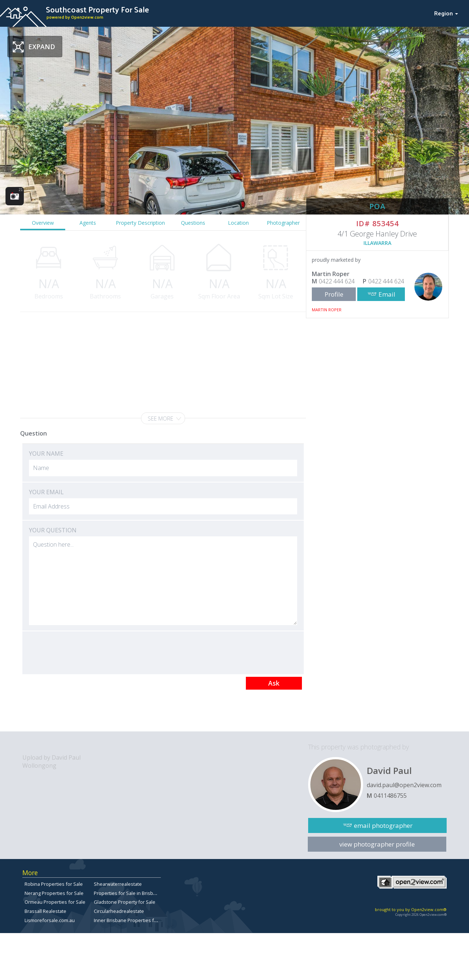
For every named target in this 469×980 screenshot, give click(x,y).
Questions (193, 223)
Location (238, 223)
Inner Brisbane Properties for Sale (132, 920)
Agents (88, 223)
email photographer (383, 825)
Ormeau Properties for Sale (55, 902)
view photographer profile (377, 844)
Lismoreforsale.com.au (50, 920)
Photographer (283, 223)
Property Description (140, 223)
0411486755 (390, 796)
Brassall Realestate (45, 911)
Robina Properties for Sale (54, 884)
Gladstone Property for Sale (125, 902)
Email (387, 294)
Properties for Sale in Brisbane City (132, 893)
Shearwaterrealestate (118, 884)
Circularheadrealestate (119, 911)
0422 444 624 (337, 281)
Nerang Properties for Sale (54, 893)
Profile (334, 294)
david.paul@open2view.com (404, 785)
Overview (43, 223)
